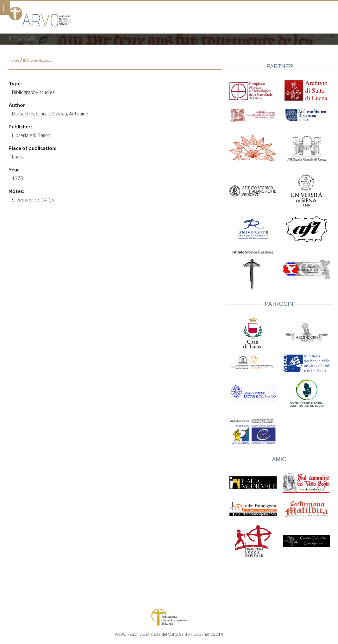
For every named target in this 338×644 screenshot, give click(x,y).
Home (14, 60)
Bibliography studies (33, 92)
